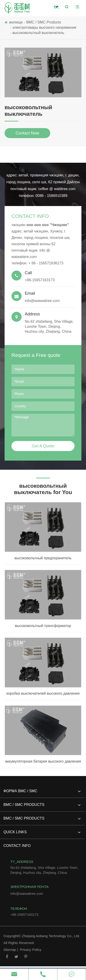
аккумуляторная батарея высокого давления (43, 761)
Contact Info (30, 216)
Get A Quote (43, 446)
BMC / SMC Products (44, 22)
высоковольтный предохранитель (43, 558)
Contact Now (27, 133)
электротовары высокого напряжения (44, 27)
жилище (16, 22)
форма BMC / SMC (42, 793)
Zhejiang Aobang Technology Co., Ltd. (51, 936)
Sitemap (10, 950)
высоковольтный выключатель (38, 33)
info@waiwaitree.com (43, 297)
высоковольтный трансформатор (43, 626)
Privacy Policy (31, 950)
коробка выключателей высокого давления (43, 693)
